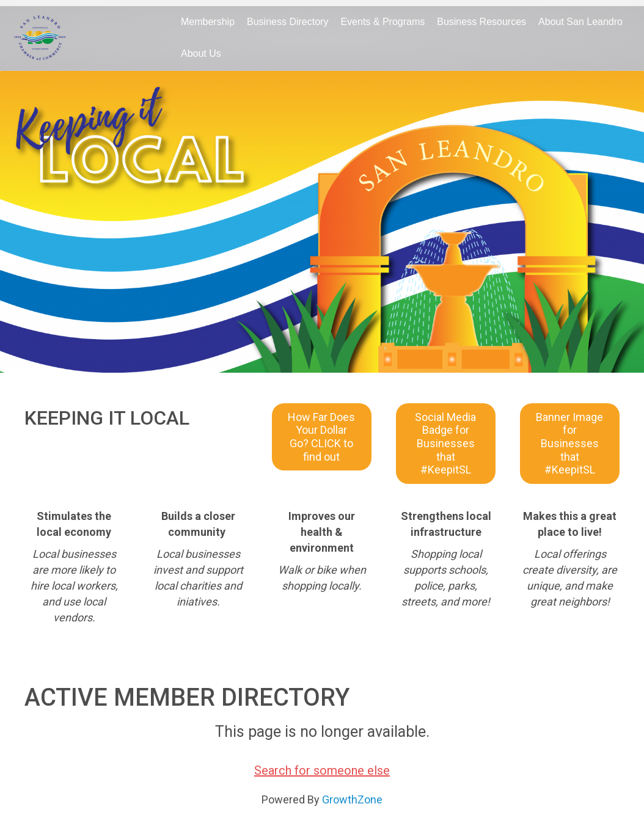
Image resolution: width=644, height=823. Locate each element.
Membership (208, 22)
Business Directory (287, 22)
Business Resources (481, 22)
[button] (321, 437)
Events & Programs (382, 22)
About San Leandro (580, 22)
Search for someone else (322, 770)
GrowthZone (352, 799)
